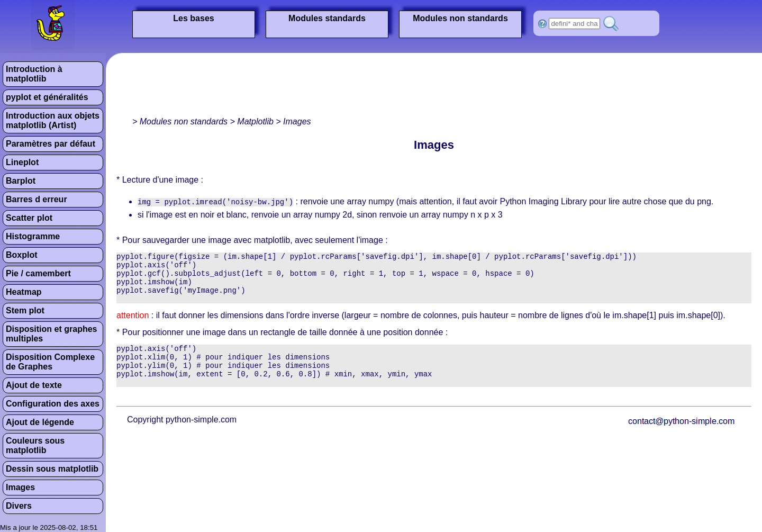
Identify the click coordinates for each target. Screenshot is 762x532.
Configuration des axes (53, 404)
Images (20, 487)
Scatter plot (29, 218)
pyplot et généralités (47, 97)
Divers (19, 506)
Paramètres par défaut (51, 144)
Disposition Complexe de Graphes (50, 362)
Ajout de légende (40, 422)
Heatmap (24, 292)
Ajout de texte (34, 385)
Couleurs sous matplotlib (35, 445)
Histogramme (33, 236)
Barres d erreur (37, 199)
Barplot (21, 181)
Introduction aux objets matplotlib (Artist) (53, 120)
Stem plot (25, 310)
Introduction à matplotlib (34, 74)
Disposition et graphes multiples (51, 334)
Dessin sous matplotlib (52, 469)
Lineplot (22, 162)
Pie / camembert (38, 273)
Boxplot (22, 255)
